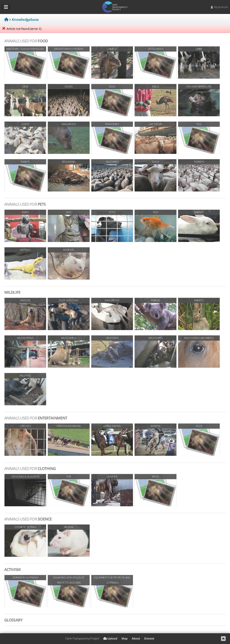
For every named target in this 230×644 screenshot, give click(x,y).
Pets (25, 204)
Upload (110, 638)
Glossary (13, 620)
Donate (149, 638)
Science (28, 519)
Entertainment (36, 418)
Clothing (30, 468)
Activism (12, 569)
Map (125, 638)
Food (26, 41)
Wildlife (12, 292)
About (136, 638)
